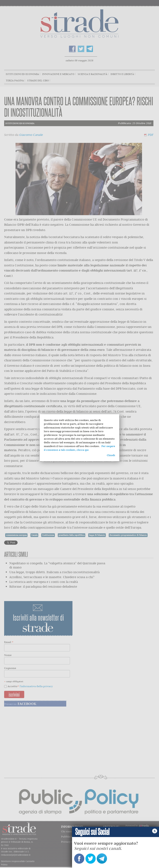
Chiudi (111, 455)
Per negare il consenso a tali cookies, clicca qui (79, 448)
